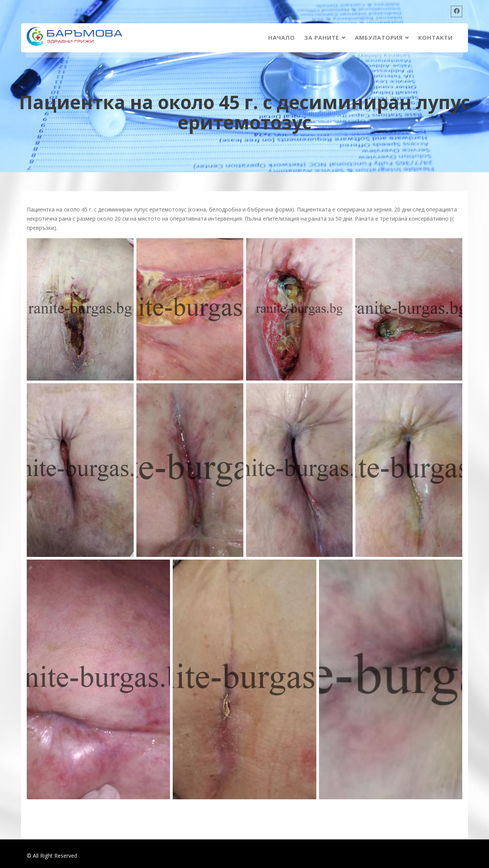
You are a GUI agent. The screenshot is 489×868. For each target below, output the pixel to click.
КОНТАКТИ (436, 37)
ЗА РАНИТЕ (322, 37)
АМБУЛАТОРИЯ (379, 37)
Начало (282, 37)
